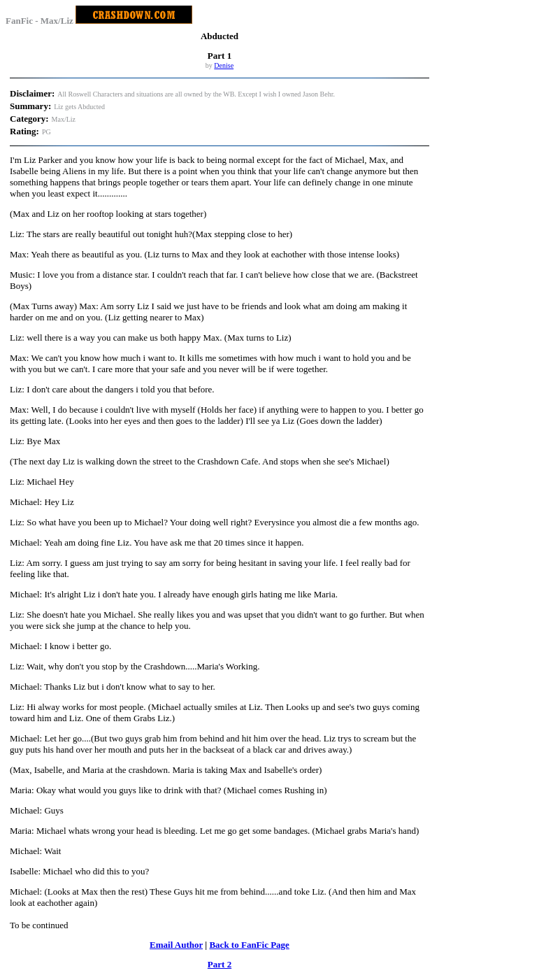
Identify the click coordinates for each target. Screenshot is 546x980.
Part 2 (220, 964)
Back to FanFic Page (249, 945)
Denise (224, 65)
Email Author (176, 945)
